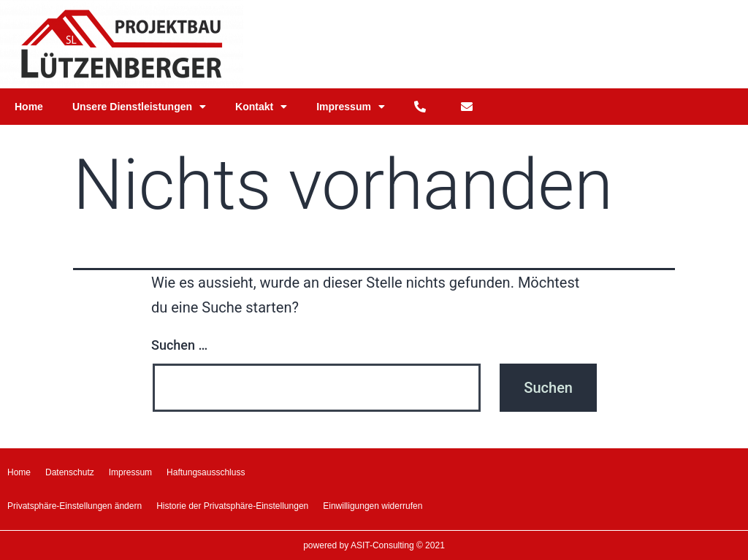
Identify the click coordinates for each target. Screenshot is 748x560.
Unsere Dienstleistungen (139, 107)
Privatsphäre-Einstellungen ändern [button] (75, 506)
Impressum (351, 107)
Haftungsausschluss (206, 472)
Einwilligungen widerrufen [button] (373, 506)
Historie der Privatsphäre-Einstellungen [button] (232, 506)
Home (29, 107)
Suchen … (179, 345)
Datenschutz (70, 472)
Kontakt (261, 107)
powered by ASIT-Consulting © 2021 (374, 545)
